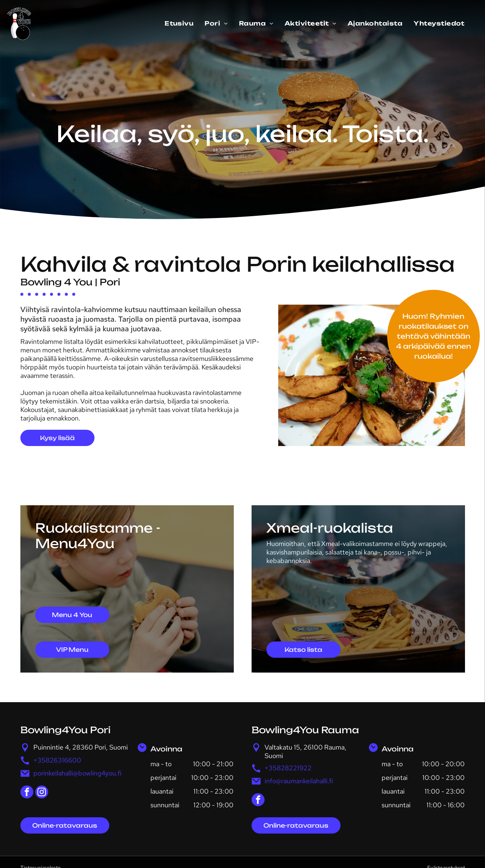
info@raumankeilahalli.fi (299, 781)
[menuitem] (179, 23)
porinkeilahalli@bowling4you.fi (77, 773)
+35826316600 (57, 760)
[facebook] (27, 793)
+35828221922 (288, 768)
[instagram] (42, 793)
